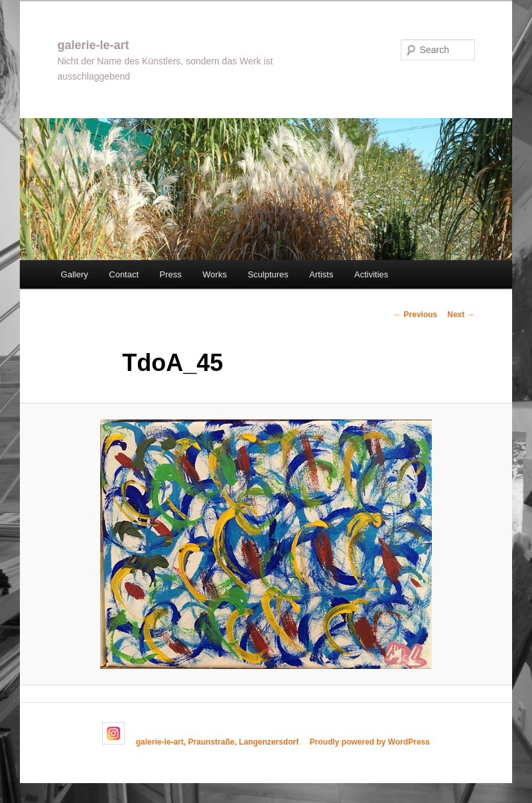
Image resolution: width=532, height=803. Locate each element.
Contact (124, 274)
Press (171, 274)
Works (215, 274)
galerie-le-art (93, 45)
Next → (461, 315)
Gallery (75, 274)
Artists (321, 274)
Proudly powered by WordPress (370, 742)
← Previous (415, 315)
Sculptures (268, 274)
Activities (371, 274)
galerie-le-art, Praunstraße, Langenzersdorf (217, 742)
